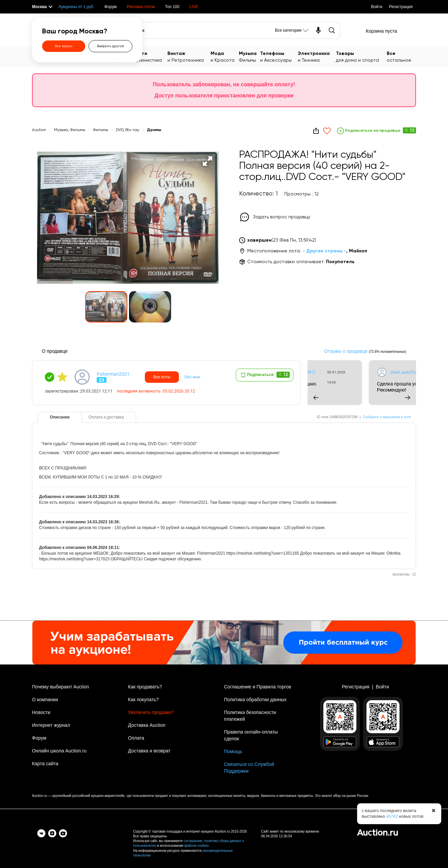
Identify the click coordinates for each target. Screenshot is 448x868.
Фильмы (249, 56)
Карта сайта (45, 764)
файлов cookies (197, 846)
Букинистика (151, 56)
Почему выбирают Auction (60, 687)
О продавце (55, 351)
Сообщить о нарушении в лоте (387, 417)
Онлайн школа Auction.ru (59, 751)
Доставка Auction (147, 725)
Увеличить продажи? (151, 712)
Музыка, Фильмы (70, 130)
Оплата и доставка (106, 417)
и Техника (317, 56)
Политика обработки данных (255, 700)
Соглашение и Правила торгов (258, 687)
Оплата (136, 738)
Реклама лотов (141, 7)
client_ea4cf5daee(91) (309, 372)
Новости (41, 712)
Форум (110, 7)
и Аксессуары (279, 56)
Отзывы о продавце (346, 351)
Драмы (154, 130)
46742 (392, 816)
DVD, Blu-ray (127, 130)
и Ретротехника (189, 56)
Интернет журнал (51, 725)
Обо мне (192, 377)
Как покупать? (143, 700)
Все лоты (162, 377)
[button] (207, 161)
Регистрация (401, 7)
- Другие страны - (324, 251)
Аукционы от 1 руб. (76, 7)
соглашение (193, 841)
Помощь (233, 751)
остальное (401, 56)
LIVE (194, 7)
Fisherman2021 (113, 374)
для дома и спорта (361, 56)
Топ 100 (172, 7)
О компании (45, 700)
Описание (60, 417)
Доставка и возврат (149, 751)
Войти (377, 7)
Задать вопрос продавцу (282, 217)
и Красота (225, 56)
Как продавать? (145, 687)
